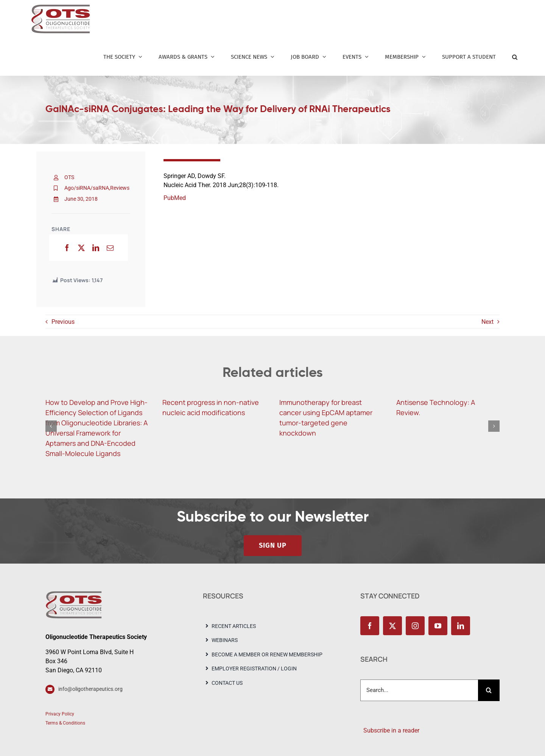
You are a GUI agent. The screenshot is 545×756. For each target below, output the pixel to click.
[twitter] (392, 626)
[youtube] (438, 626)
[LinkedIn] (96, 248)
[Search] (489, 690)
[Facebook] (67, 248)
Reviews (120, 188)
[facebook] (370, 626)
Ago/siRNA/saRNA (87, 188)
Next (487, 322)
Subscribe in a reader (390, 730)
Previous (63, 322)
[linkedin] (461, 626)
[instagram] (415, 626)
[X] (81, 248)
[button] (515, 57)
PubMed (175, 198)
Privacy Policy (60, 714)
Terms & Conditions (65, 723)
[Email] (110, 248)
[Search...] (419, 690)
